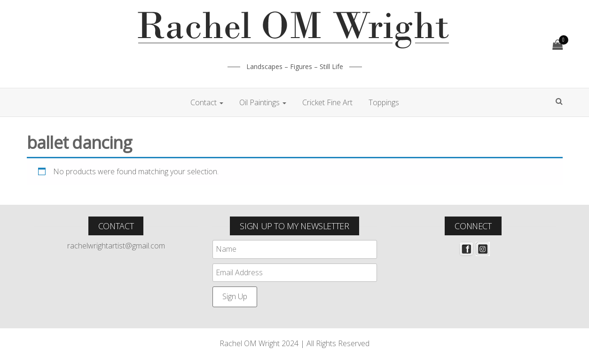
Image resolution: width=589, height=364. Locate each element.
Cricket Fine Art (327, 102)
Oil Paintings (263, 102)
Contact (207, 102)
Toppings (384, 102)
